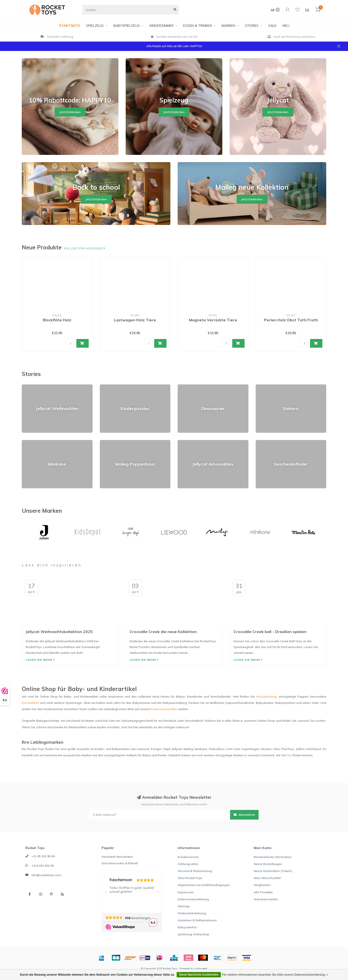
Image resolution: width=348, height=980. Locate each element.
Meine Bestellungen (268, 864)
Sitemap (184, 906)
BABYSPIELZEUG (127, 26)
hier (289, 755)
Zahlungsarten (188, 864)
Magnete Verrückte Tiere (213, 320)
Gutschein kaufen (266, 899)
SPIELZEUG (95, 26)
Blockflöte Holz (57, 320)
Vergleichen (262, 885)
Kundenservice (188, 857)
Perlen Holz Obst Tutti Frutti (291, 320)
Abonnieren (244, 815)
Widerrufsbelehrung (192, 913)
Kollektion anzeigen (85, 248)
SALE (272, 26)
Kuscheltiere (31, 703)
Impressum (186, 892)
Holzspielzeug (266, 696)
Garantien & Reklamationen (197, 920)
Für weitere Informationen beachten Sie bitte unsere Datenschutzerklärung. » (275, 975)
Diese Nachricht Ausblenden (199, 975)
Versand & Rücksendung (195, 871)
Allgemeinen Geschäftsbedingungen (204, 885)
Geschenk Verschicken (117, 857)
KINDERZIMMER (162, 26)
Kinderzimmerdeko (164, 709)
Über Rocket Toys (190, 878)
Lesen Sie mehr (40, 660)
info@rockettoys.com (46, 875)
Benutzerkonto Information (273, 857)
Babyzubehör (187, 927)
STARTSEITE (69, 26)
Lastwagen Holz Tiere (135, 320)
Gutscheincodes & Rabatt (120, 863)
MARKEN (228, 26)
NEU (286, 26)
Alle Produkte (263, 892)
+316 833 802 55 (43, 866)
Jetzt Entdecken (70, 112)
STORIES (252, 26)
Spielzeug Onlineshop (193, 934)
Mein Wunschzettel (267, 878)
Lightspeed (201, 969)
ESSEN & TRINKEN (198, 26)
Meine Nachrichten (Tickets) (273, 871)
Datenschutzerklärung (193, 899)
